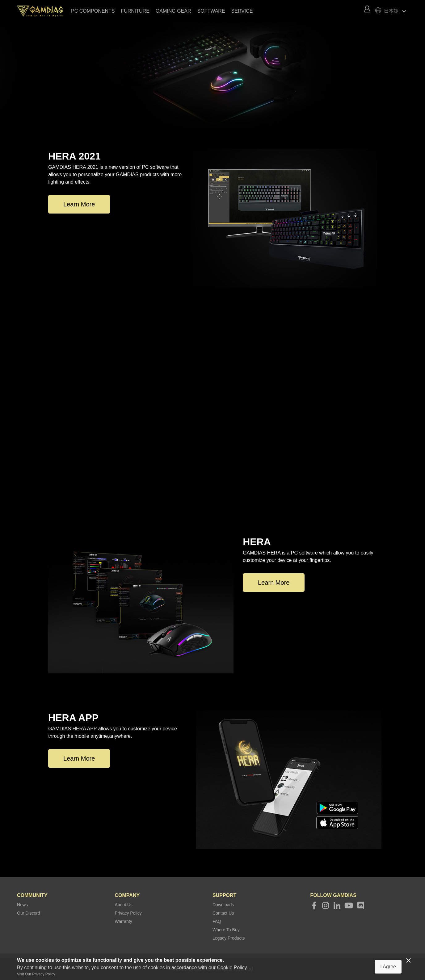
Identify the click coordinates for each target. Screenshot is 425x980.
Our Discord (29, 913)
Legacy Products (229, 938)
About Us (124, 905)
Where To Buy (226, 930)
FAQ (217, 921)
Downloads (223, 905)
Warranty (124, 921)
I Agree (388, 967)
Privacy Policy (128, 913)
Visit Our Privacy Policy (36, 974)
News (22, 905)
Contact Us (223, 913)
